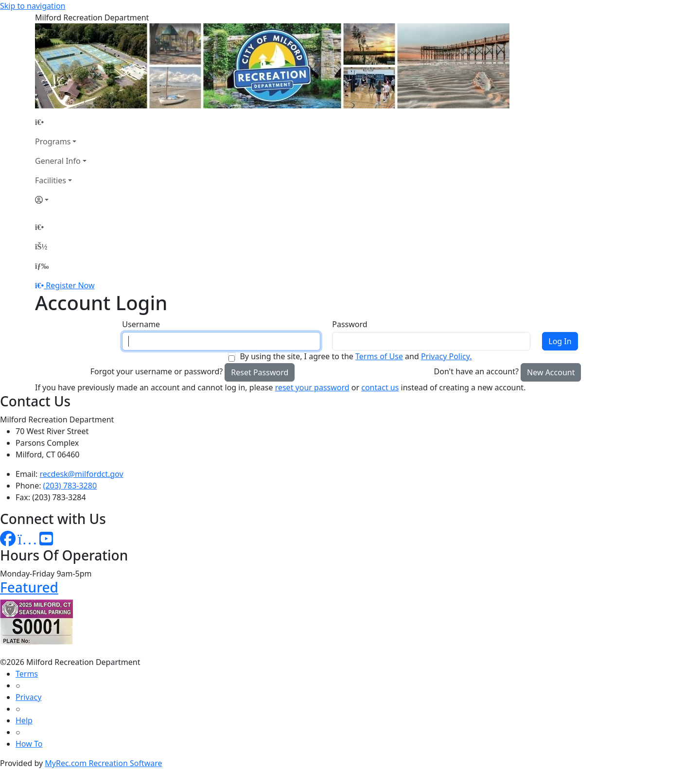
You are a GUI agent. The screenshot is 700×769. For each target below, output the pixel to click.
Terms (27, 674)
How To (29, 744)
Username (141, 324)
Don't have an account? (476, 371)
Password (350, 324)
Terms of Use (379, 356)
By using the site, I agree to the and (356, 356)
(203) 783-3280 (70, 486)
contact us (380, 387)
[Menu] (42, 266)
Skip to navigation (33, 6)
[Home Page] (61, 122)
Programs (53, 141)
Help (24, 720)
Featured (29, 587)
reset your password (312, 387)
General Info (58, 161)
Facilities (51, 180)
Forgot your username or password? (157, 371)
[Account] (61, 200)
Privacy (28, 697)
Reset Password (260, 372)
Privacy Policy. (446, 356)
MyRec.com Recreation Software (103, 763)
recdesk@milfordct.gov (82, 474)
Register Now (70, 285)
